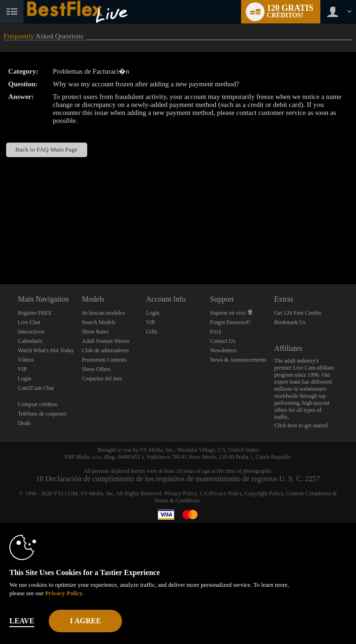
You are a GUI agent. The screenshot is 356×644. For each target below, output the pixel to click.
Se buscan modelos (104, 313)
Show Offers (96, 369)
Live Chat (29, 322)
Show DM (0, 249)
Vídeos (26, 360)
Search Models (99, 322)
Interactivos (31, 332)
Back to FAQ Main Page (46, 149)
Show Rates (95, 332)
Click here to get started (301, 425)
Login (25, 379)
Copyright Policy (264, 493)
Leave (22, 621)
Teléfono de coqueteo (42, 414)
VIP (22, 369)
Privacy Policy (181, 493)
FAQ (216, 332)
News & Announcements (238, 360)
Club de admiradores (106, 350)
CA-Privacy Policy (221, 493)
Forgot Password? (230, 322)
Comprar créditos (38, 404)
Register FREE (35, 313)
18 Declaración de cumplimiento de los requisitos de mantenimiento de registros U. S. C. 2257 (178, 479)
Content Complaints (308, 493)
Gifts (151, 332)
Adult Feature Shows (106, 341)
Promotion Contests (104, 360)
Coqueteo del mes (102, 379)
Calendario (30, 341)
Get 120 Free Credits (297, 313)
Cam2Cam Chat (36, 388)
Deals (24, 423)
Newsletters (223, 350)
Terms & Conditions (177, 500)
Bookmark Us (290, 322)
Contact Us (223, 341)
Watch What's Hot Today (46, 350)
